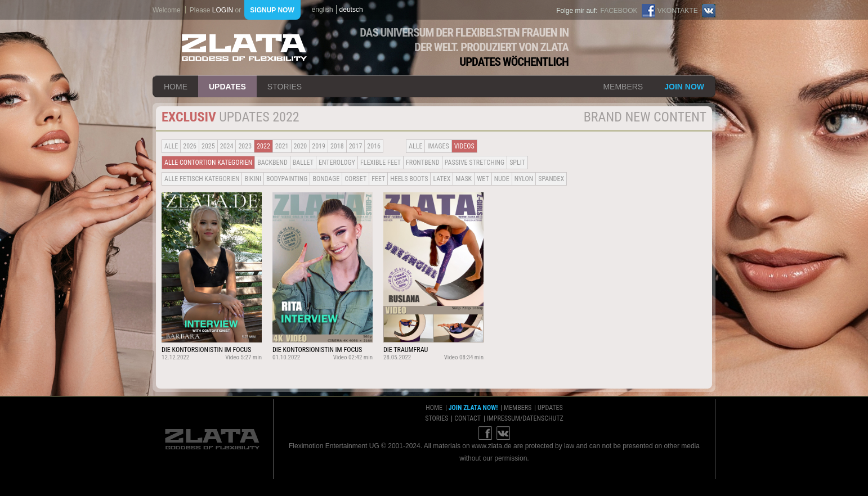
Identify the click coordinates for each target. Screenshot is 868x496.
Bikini (253, 179)
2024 (227, 146)
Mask (464, 179)
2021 (282, 146)
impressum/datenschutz (525, 418)
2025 (208, 146)
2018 (337, 146)
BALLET (303, 163)
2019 (319, 146)
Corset (355, 179)
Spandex (551, 179)
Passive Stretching (475, 163)
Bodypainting (287, 179)
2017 (356, 146)
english (323, 10)
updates (227, 87)
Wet (483, 179)
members (623, 87)
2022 (263, 146)
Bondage (326, 179)
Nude (502, 179)
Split (517, 163)
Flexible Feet (381, 163)
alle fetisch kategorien (202, 179)
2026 (190, 146)
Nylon (524, 179)
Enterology (337, 163)
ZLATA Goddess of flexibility (244, 48)
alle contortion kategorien (208, 163)
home (176, 87)
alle (171, 146)
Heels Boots (409, 179)
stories (285, 87)
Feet (378, 179)
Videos (464, 146)
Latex (442, 179)
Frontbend (423, 163)
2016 (374, 146)
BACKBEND (272, 163)
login (223, 10)
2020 (301, 146)
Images (438, 146)
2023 (245, 146)
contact (467, 418)
